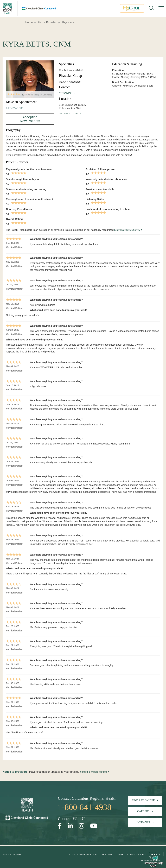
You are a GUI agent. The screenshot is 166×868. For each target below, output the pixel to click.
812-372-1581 (15, 108)
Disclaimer (107, 854)
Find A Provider (143, 800)
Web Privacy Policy (137, 854)
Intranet (143, 822)
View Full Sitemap (12, 854)
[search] (152, 9)
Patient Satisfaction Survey (127, 230)
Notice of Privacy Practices (83, 854)
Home (29, 22)
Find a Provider (47, 22)
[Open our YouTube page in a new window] (94, 826)
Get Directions (69, 114)
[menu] (161, 9)
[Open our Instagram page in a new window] (82, 826)
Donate (119, 854)
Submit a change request (94, 772)
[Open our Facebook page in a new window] (60, 826)
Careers (143, 811)
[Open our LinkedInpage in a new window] (70, 826)
